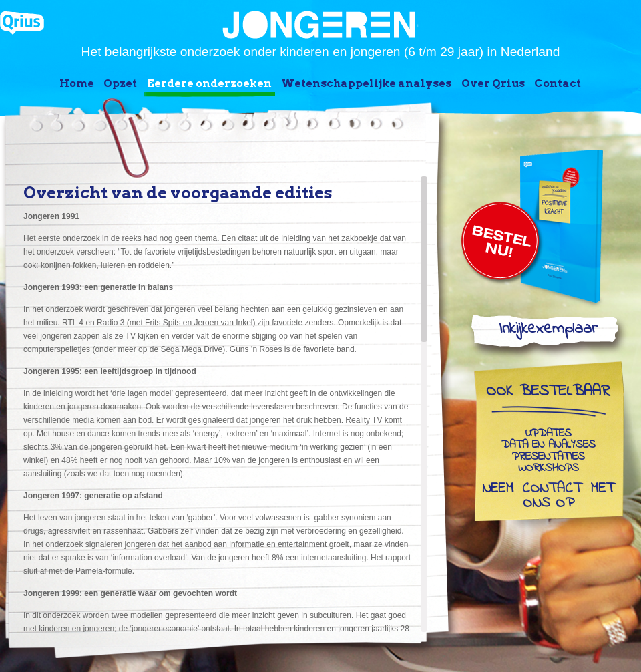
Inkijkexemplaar (548, 332)
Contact (558, 83)
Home (77, 83)
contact (552, 490)
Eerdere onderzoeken (209, 83)
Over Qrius (493, 83)
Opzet (120, 83)
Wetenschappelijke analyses (366, 83)
